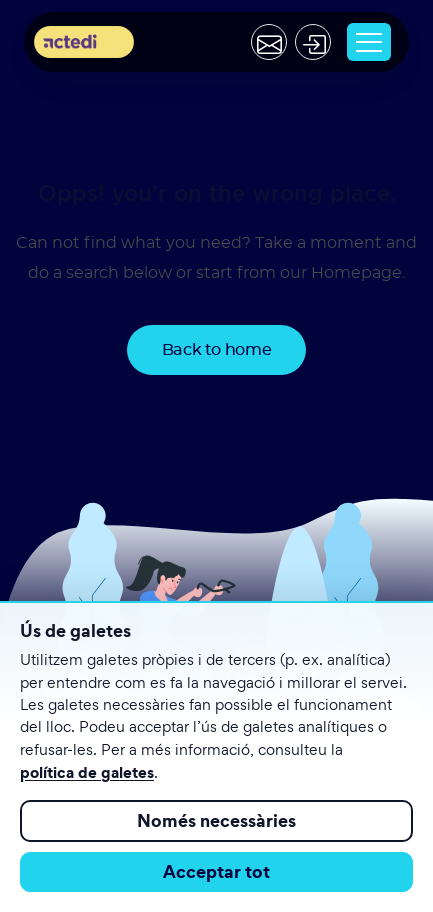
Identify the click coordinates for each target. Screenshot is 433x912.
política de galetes (87, 772)
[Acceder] (313, 42)
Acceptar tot (216, 871)
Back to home (217, 350)
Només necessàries (216, 820)
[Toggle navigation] (369, 42)
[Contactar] (269, 42)
